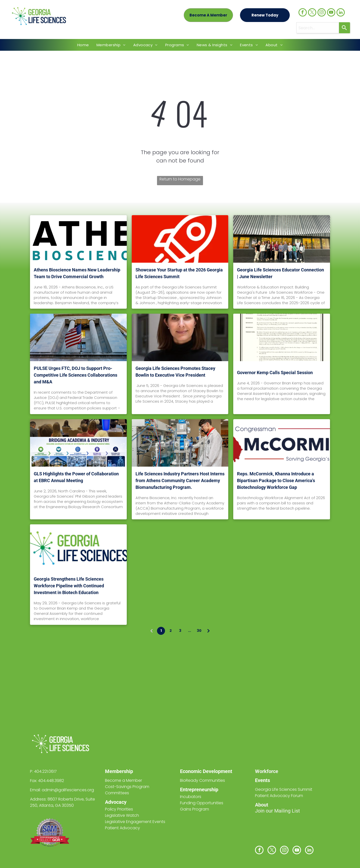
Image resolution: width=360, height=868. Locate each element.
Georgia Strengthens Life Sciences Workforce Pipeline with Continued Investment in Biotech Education (69, 586)
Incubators (191, 797)
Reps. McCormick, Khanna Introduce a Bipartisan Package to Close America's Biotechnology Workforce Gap (276, 480)
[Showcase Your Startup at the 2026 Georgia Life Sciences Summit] (180, 239)
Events (262, 780)
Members (116, 771)
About (262, 805)
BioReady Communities (202, 780)
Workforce (267, 771)
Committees (117, 793)
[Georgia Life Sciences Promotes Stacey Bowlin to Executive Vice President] (180, 337)
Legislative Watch (122, 815)
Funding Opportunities (202, 803)
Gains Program (194, 809)
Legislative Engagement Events (135, 822)
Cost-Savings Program (127, 787)
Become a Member (123, 780)
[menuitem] (83, 45)
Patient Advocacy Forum (279, 796)
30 (199, 631)
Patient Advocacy (122, 828)
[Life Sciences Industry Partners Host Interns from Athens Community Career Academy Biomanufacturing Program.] (180, 443)
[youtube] (331, 13)
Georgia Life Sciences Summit (284, 789)
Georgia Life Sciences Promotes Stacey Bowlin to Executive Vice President (175, 372)
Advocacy (116, 802)
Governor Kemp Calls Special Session (275, 373)
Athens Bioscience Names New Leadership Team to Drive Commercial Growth (77, 273)
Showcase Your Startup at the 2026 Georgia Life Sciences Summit (179, 273)
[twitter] (312, 13)
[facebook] (303, 13)
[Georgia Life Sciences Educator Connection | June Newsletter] (282, 239)
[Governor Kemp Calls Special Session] (282, 337)
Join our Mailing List (277, 811)
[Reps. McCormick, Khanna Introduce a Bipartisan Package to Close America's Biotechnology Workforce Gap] (282, 443)
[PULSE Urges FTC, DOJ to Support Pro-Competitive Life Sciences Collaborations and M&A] (78, 337)
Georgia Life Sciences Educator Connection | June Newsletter (280, 273)
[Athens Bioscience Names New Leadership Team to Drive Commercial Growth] (78, 239)
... (189, 631)
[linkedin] (341, 13)
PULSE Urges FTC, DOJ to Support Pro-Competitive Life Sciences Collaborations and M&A (75, 375)
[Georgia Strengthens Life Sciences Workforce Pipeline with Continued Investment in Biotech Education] (78, 548)
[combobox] (318, 28)
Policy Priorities (119, 809)
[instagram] (322, 13)
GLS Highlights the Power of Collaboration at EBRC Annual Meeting (76, 477)
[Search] (344, 28)
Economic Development (206, 771)
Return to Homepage (180, 179)
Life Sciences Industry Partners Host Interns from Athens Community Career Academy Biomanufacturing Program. (180, 480)
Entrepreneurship (199, 790)
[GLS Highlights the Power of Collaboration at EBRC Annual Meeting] (78, 443)
